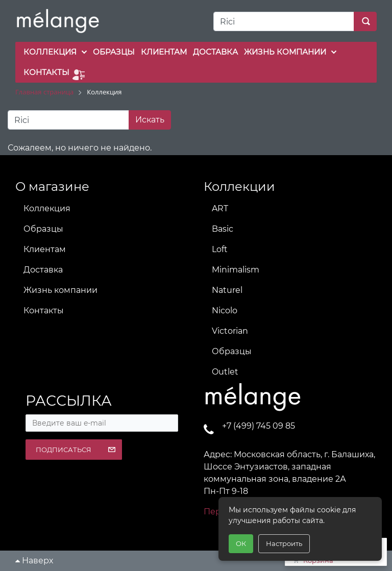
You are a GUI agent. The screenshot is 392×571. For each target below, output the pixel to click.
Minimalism (236, 270)
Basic (223, 229)
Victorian (230, 331)
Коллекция (47, 208)
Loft (220, 249)
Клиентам (45, 249)
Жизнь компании (60, 290)
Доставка (43, 270)
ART (220, 208)
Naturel (227, 290)
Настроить (284, 543)
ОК (241, 543)
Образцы (43, 229)
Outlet (225, 372)
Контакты (44, 311)
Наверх (34, 561)
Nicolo (225, 311)
